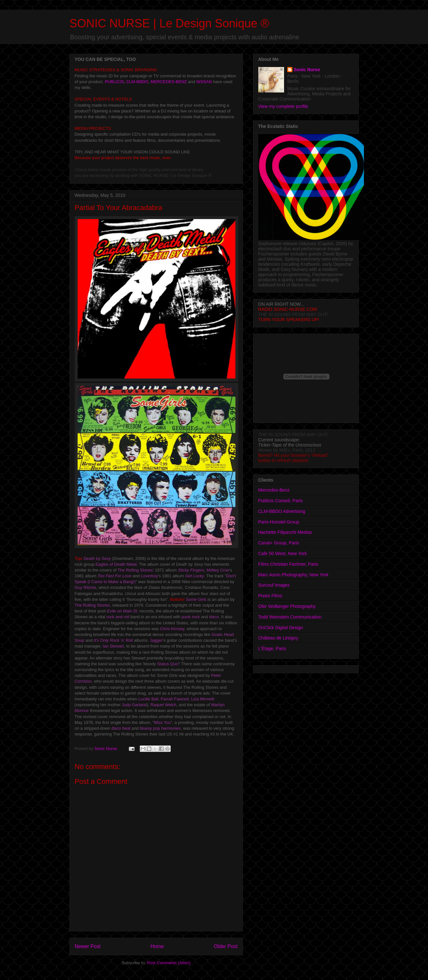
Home (157, 946)
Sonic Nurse (307, 70)
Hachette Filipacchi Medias (285, 532)
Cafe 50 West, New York (283, 553)
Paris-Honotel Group (279, 522)
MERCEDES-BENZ (169, 82)
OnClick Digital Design (281, 628)
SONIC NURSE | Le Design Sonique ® (169, 23)
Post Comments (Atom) (169, 963)
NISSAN (204, 82)
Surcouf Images (274, 585)
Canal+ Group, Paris (279, 543)
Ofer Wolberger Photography (287, 606)
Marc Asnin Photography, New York (293, 575)
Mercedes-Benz (274, 490)
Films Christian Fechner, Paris (288, 564)
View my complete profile (283, 106)
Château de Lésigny (278, 638)
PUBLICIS (114, 82)
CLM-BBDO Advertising (282, 511)
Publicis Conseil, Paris (281, 501)
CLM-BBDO (137, 82)
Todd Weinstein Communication (290, 617)
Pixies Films (270, 596)
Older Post (226, 946)
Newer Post (88, 946)
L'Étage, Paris (272, 649)
